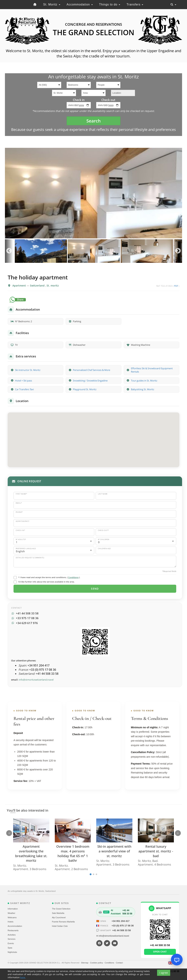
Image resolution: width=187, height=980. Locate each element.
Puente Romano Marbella (63, 922)
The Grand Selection (61, 909)
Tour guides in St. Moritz (144, 381)
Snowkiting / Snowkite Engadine (90, 381)
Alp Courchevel (59, 917)
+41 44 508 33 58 (121, 930)
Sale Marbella (58, 913)
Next (178, 251)
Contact (120, 963)
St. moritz (53, 286)
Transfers (135, 4)
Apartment (20, 286)
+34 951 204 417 (121, 921)
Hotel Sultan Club (60, 926)
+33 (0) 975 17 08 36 (123, 926)
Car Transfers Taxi (24, 389)
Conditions (73, 577)
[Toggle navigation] (173, 5)
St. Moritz (52, 4)
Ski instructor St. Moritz (28, 370)
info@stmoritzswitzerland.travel (36, 680)
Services (12, 939)
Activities (12, 935)
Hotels (11, 922)
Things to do (110, 4)
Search (93, 121)
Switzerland (38, 286)
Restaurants (13, 930)
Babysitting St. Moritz (143, 389)
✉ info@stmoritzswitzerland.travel (113, 936)
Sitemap (85, 963)
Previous (9, 251)
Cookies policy (97, 963)
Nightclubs (12, 952)
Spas (10, 948)
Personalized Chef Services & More (91, 370)
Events (11, 943)
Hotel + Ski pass (23, 381)
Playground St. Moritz (85, 389)
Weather (11, 913)
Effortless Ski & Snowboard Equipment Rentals (152, 370)
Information (13, 909)
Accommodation (80, 4)
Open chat (160, 952)
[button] (93, 436)
